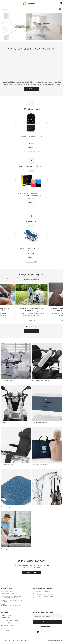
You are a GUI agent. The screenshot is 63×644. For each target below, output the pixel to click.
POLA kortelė (5, 631)
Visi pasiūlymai (31, 207)
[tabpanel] (31, 26)
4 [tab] (34, 327)
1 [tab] (30, 38)
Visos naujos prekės (32, 262)
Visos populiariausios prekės (32, 152)
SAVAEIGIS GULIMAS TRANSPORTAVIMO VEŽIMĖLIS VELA (31, 250)
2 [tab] (33, 38)
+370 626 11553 (46, 591)
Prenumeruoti (47, 622)
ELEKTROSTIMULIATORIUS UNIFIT (32, 136)
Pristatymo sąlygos (7, 615)
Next (47, 122)
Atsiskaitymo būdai (6, 628)
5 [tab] (36, 327)
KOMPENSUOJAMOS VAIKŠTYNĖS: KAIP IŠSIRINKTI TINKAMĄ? (32, 310)
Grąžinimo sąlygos (6, 623)
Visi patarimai (31, 331)
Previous (16, 122)
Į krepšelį (32, 147)
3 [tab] (31, 327)
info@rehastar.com (47, 594)
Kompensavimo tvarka (8, 625)
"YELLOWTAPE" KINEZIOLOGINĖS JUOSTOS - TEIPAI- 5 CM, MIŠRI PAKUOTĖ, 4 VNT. (31, 195)
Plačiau (32, 89)
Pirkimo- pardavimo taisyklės (9, 620)
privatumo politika (45, 626)
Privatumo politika (6, 618)
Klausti (30, 573)
